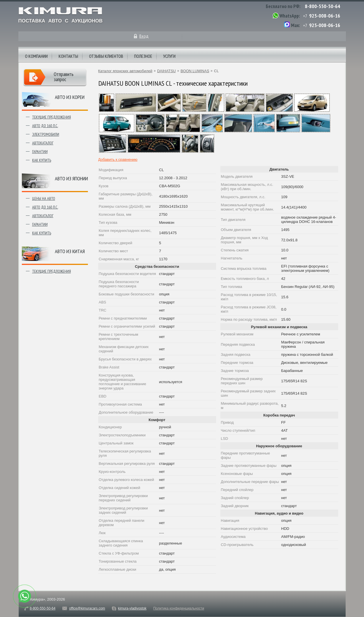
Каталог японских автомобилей (125, 71)
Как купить (42, 160)
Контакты (68, 56)
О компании (36, 56)
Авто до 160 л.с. (45, 126)
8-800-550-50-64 (322, 6)
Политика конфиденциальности (179, 608)
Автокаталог (43, 143)
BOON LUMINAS (195, 71)
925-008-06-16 (325, 16)
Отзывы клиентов (106, 56)
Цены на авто (44, 198)
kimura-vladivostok (132, 608)
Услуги (169, 56)
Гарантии (40, 152)
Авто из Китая (70, 251)
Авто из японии (71, 178)
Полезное (143, 56)
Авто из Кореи (70, 97)
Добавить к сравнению (118, 159)
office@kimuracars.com (87, 608)
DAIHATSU (166, 71)
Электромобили (46, 134)
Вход (144, 36)
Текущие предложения (52, 117)
